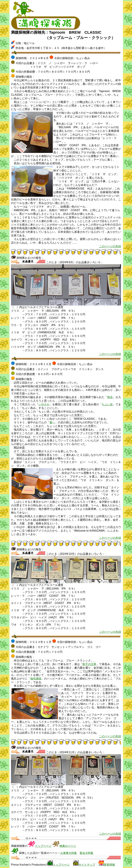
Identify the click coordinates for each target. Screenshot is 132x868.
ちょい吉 (107, 404)
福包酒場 (36, 679)
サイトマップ (87, 865)
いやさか (44, 404)
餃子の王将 (89, 664)
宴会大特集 (86, 853)
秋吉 (110, 397)
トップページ (43, 846)
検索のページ (68, 846)
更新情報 (109, 865)
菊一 (52, 422)
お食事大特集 (69, 853)
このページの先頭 (110, 246)
